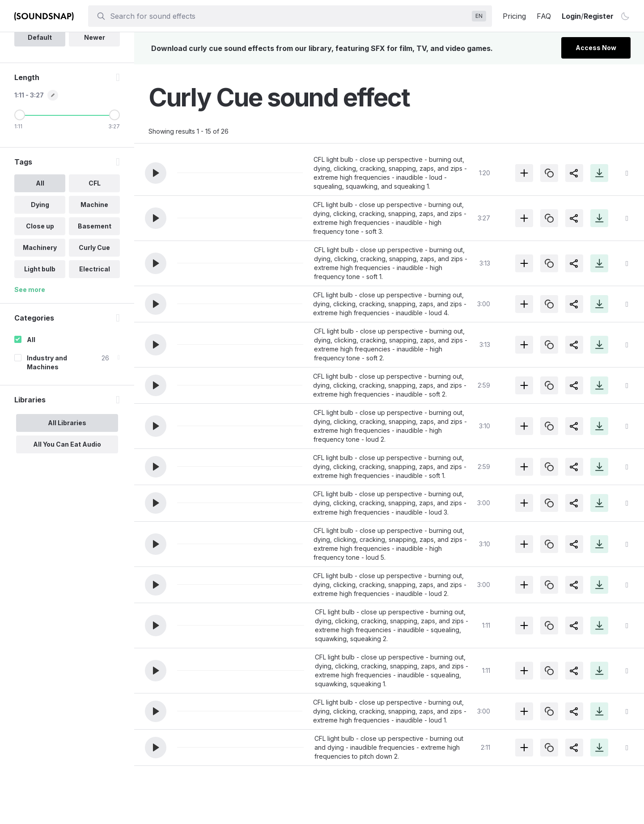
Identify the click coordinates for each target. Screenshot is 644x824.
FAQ (544, 16)
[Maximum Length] (114, 177)
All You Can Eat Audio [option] (67, 507)
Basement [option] (94, 289)
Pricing (514, 16)
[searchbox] (289, 16)
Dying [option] (40, 267)
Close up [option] (40, 289)
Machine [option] (94, 267)
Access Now (596, 48)
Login (571, 16)
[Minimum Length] (20, 177)
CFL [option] (94, 246)
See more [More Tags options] (30, 352)
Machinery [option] (40, 310)
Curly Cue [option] (94, 310)
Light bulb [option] (40, 332)
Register (599, 16)
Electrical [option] (94, 332)
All (31, 402)
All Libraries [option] (67, 485)
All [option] (40, 246)
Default (40, 100)
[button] (156, 173)
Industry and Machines (47, 425)
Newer (94, 100)
